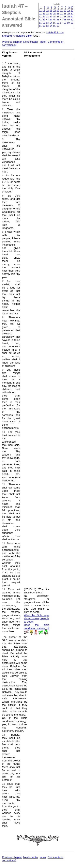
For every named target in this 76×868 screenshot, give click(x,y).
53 (47, 23)
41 (40, 20)
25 (54, 14)
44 (51, 20)
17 (61, 10)
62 (44, 26)
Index (43, 42)
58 (65, 23)
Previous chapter (12, 42)
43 (47, 20)
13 (47, 10)
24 (51, 14)
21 (40, 14)
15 (54, 10)
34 (51, 17)
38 (65, 17)
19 (68, 10)
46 (58, 20)
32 (44, 17)
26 (58, 14)
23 (47, 14)
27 (61, 14)
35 (54, 17)
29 (68, 14)
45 (54, 20)
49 (68, 20)
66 (58, 26)
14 (51, 10)
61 (40, 26)
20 (72, 10)
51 (40, 23)
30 (72, 14)
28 (65, 14)
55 (54, 23)
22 (44, 14)
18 (65, 10)
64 (51, 26)
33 (47, 17)
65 (54, 26)
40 (72, 17)
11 (40, 10)
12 (44, 10)
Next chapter (31, 42)
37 (61, 17)
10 (72, 7)
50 (72, 20)
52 (44, 23)
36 (58, 17)
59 (68, 23)
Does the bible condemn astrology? (36, 626)
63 (47, 26)
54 (51, 23)
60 (72, 23)
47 (61, 20)
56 (58, 23)
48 (65, 20)
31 (40, 17)
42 (44, 20)
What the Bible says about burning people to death (36, 618)
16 (58, 10)
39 (68, 17)
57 (61, 23)
